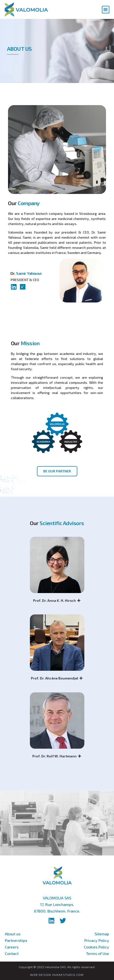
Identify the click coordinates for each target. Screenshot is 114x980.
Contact (12, 953)
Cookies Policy (96, 947)
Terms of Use (98, 953)
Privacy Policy (97, 940)
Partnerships (16, 940)
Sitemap (102, 934)
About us (13, 934)
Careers (12, 947)
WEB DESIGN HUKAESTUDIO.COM (57, 975)
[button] (106, 10)
